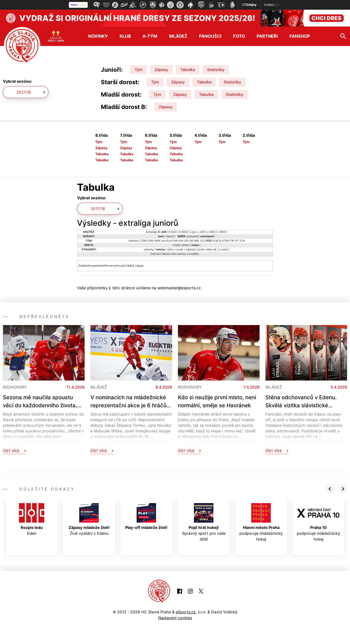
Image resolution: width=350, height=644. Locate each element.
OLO (203, 241)
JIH (163, 241)
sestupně (192, 236)
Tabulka (188, 70)
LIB (186, 241)
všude (176, 245)
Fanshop (300, 36)
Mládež (178, 36)
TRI (232, 241)
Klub (125, 36)
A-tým (150, 36)
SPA (227, 241)
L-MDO (222, 232)
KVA (181, 241)
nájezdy (191, 249)
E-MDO (184, 232)
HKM (157, 241)
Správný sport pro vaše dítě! (204, 522)
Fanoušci (210, 36)
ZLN (242, 241)
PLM (215, 241)
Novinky (98, 36)
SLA (221, 241)
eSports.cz (186, 612)
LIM (191, 241)
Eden (32, 519)
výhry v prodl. (175, 249)
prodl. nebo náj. (207, 249)
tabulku (166, 254)
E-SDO (173, 232)
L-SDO (211, 232)
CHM (150, 241)
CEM (144, 241)
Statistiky (216, 70)
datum (170, 236)
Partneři (267, 36)
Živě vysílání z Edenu (89, 519)
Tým (139, 70)
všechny (133, 241)
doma (186, 245)
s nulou (224, 249)
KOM (175, 241)
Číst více (14, 451)
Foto (239, 36)
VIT (237, 241)
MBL (197, 241)
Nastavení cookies (175, 618)
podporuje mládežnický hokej (261, 522)
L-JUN (201, 232)
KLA (168, 241)
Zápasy (161, 70)
